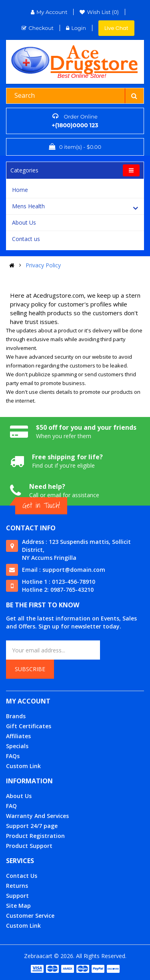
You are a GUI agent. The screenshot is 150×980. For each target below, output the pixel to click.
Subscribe (30, 669)
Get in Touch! (41, 505)
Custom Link (23, 766)
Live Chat (116, 28)
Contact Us (22, 876)
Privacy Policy (43, 265)
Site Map (18, 906)
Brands (16, 716)
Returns (17, 886)
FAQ (11, 806)
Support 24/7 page (32, 826)
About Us (24, 222)
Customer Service (30, 916)
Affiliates (18, 736)
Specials (17, 746)
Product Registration (35, 836)
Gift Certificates (29, 726)
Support (17, 896)
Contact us (26, 239)
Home (20, 190)
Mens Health (28, 206)
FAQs (13, 756)
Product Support (29, 846)
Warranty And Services (37, 816)
